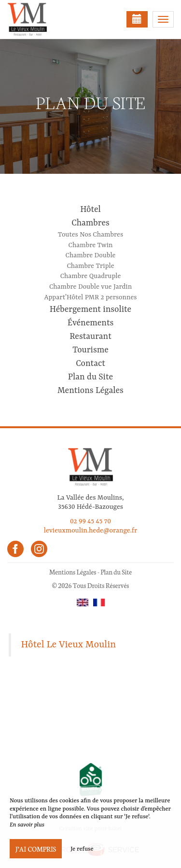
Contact (90, 364)
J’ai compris (36, 849)
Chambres (90, 223)
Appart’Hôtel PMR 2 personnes (90, 297)
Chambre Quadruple (91, 276)
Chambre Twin (91, 245)
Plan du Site (90, 377)
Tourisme (90, 350)
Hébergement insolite (90, 309)
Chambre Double (91, 255)
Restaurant (90, 336)
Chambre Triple (90, 266)
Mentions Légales (90, 391)
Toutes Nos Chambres (90, 235)
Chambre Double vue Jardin (90, 287)
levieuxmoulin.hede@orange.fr (91, 531)
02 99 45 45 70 (90, 521)
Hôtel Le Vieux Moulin (69, 645)
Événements (91, 323)
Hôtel (90, 210)
